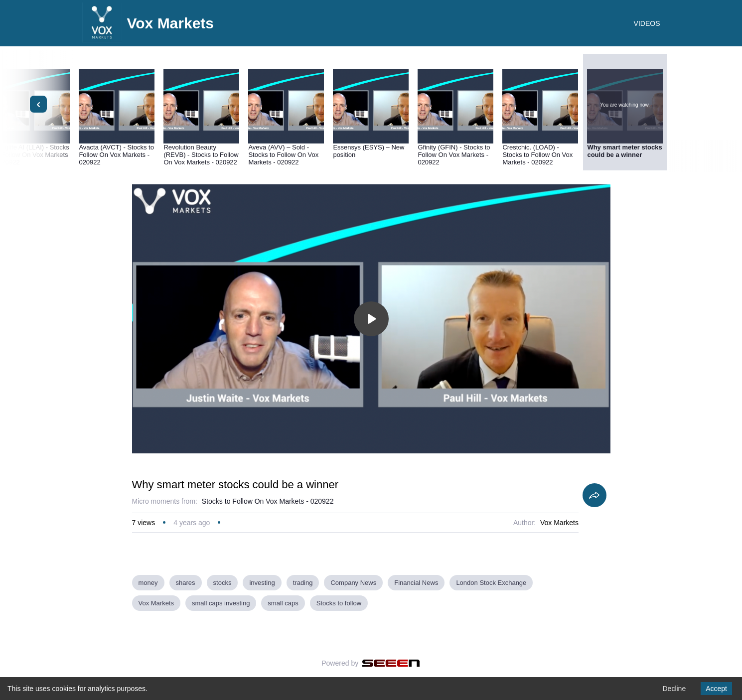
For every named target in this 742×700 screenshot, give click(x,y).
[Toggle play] (371, 319)
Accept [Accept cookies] (716, 689)
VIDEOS (647, 23)
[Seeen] (391, 663)
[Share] (594, 495)
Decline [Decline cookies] (674, 689)
